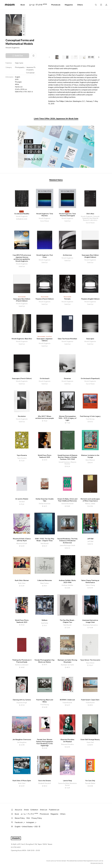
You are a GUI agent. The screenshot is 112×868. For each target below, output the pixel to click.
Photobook (56, 5)
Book (23, 5)
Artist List (44, 810)
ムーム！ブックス (38, 5)
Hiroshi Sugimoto (13, 48)
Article (26, 810)
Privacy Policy (37, 818)
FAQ (28, 818)
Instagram (31, 822)
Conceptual (30, 73)
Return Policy (20, 818)
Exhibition (34, 810)
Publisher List (54, 810)
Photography (20, 67)
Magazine (69, 5)
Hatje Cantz (19, 63)
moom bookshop (10, 5)
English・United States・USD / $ (27, 827)
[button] (99, 57)
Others (80, 5)
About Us (18, 810)
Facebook (20, 822)
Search (96, 5)
